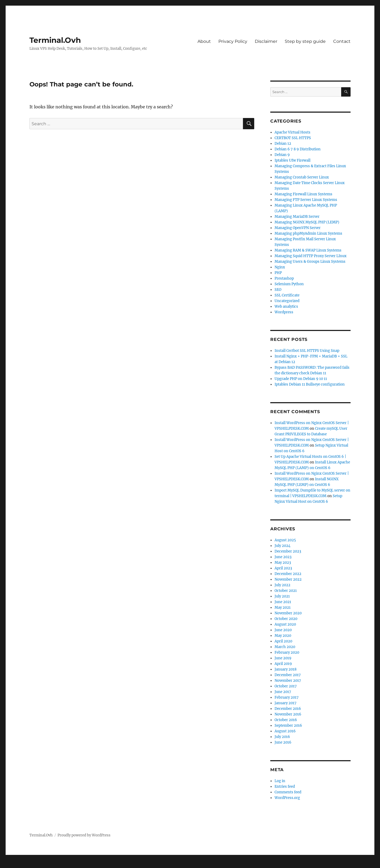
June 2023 (283, 557)
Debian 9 (282, 155)
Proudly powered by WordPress (84, 835)
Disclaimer (266, 41)
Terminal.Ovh (55, 40)
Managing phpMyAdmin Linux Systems (308, 233)
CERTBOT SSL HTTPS (293, 138)
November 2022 (288, 579)
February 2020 (287, 652)
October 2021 (286, 591)
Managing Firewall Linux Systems (303, 194)
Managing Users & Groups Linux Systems (310, 262)
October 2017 (286, 686)
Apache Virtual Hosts (292, 132)
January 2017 (286, 703)
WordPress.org (287, 798)
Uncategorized (287, 301)
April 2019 (283, 664)
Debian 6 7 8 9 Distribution (298, 149)
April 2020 (283, 641)
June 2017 (283, 692)
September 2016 (288, 726)
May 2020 (283, 636)
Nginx (280, 267)
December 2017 (288, 675)
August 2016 (285, 731)
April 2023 (283, 568)
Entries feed (285, 787)
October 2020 (286, 619)
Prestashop (284, 278)
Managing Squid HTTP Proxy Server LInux (311, 256)
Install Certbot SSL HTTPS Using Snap (307, 351)
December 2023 (288, 551)
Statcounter (13, 864)
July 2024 (282, 546)
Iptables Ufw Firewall (292, 160)
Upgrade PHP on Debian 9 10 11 (301, 379)
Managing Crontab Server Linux (302, 177)
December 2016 (288, 709)
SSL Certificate (287, 295)
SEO (278, 290)
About (204, 41)
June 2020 (283, 630)
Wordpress (284, 312)
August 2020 (285, 624)
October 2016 (286, 720)
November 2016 (288, 714)
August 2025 (285, 540)
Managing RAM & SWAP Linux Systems (308, 250)
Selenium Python (289, 284)
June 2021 (283, 602)
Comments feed (288, 792)
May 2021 (283, 608)
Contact (342, 41)
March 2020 (285, 647)
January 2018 (286, 669)
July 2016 (282, 737)
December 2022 (288, 574)
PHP (278, 273)
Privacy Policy (233, 41)
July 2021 (282, 596)
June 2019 (283, 658)
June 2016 (283, 742)
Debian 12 (283, 144)
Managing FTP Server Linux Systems (306, 200)
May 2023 (283, 563)
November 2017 (288, 681)
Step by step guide (305, 41)
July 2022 (282, 585)
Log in (280, 781)
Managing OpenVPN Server (298, 228)
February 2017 (287, 697)
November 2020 (288, 613)
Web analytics (286, 307)
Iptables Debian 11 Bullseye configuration (310, 384)
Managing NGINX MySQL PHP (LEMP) (307, 222)
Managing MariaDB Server (297, 217)
